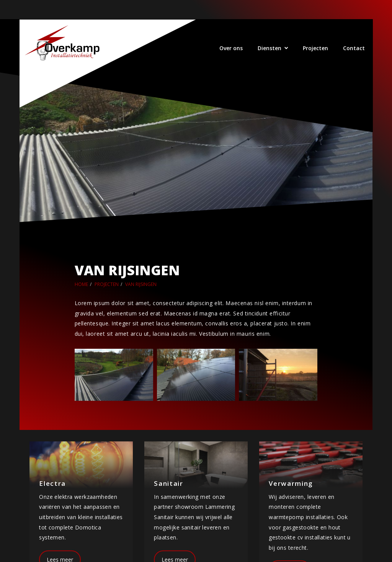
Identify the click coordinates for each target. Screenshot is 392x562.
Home (81, 284)
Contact (354, 48)
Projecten (315, 48)
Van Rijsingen (141, 284)
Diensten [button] (269, 48)
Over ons (231, 48)
